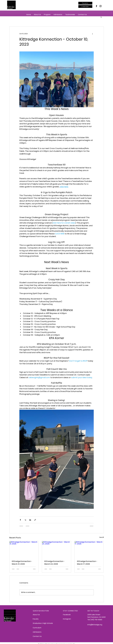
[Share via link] (35, 520)
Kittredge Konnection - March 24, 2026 (54, 563)
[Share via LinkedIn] (30, 520)
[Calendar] (85, 6)
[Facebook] (96, 6)
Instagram (67, 619)
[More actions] (93, 34)
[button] (37, 15)
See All (102, 537)
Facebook (67, 615)
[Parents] (85, 3)
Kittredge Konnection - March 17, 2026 (87, 563)
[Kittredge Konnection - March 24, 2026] (56, 549)
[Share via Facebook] (20, 520)
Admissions (37, 632)
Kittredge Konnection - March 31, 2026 (22, 563)
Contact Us (37, 636)
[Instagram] (100, 6)
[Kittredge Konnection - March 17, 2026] (89, 549)
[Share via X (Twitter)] (25, 520)
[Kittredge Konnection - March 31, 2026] (24, 549)
